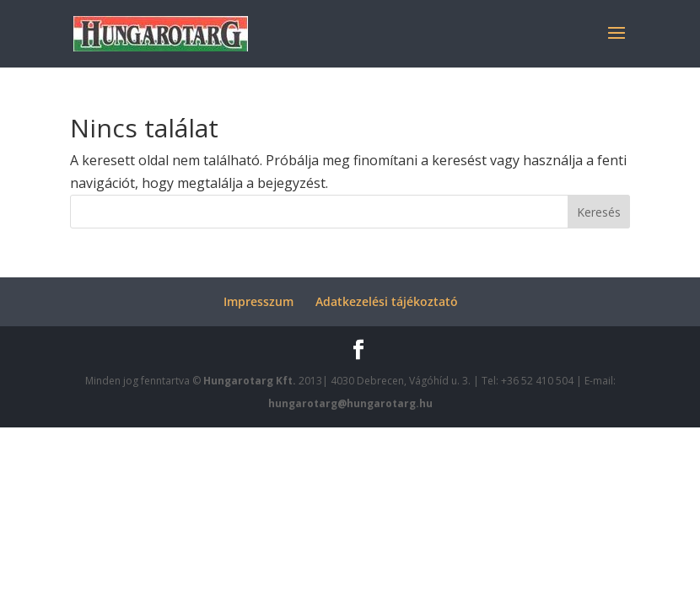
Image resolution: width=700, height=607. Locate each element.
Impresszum (258, 301)
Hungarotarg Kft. (251, 381)
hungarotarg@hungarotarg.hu (350, 403)
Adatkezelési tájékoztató (387, 301)
